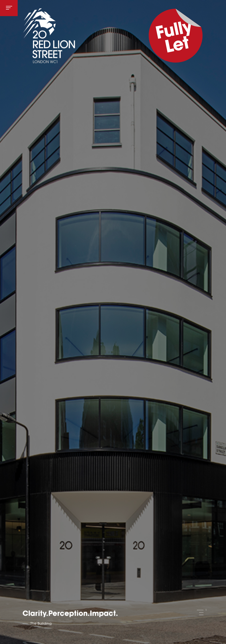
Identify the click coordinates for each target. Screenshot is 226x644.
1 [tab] (200, 610)
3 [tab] (201, 615)
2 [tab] (201, 612)
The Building (41, 624)
